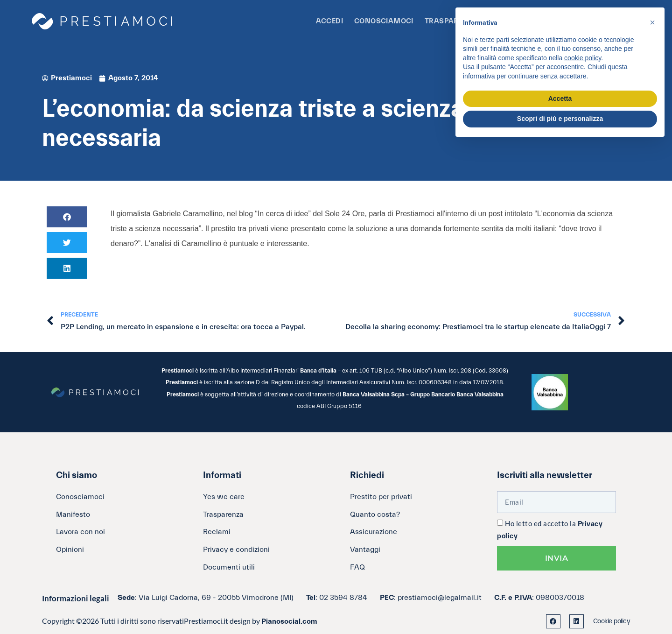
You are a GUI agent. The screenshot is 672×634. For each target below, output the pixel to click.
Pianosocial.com (289, 621)
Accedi (329, 21)
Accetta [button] (560, 99)
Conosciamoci (384, 21)
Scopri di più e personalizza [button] (560, 119)
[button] (67, 217)
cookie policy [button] (583, 58)
